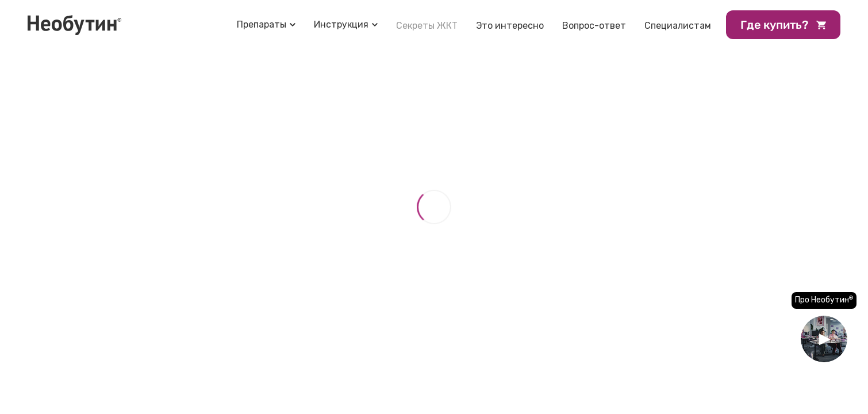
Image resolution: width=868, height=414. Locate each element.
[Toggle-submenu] (266, 24)
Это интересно (510, 26)
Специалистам (678, 26)
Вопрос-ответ (594, 26)
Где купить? (783, 25)
